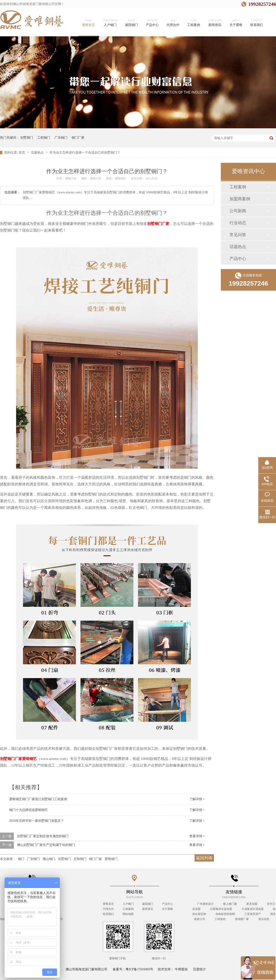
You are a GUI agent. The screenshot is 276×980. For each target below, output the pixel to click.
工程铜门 (44, 138)
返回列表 (204, 858)
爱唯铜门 (111, 859)
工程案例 (238, 187)
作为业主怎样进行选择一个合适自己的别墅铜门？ (85, 153)
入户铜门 (128, 904)
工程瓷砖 (220, 919)
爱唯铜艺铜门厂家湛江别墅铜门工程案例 (38, 799)
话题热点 (38, 153)
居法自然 (264, 919)
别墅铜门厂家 (158, 224)
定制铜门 (80, 859)
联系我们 (108, 914)
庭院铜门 (148, 904)
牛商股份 (181, 969)
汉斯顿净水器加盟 (221, 909)
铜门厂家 (78, 138)
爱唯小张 (71, 178)
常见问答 (238, 235)
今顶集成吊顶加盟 (253, 909)
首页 (22, 153)
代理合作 (108, 909)
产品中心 (238, 259)
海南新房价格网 (226, 914)
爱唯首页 (108, 904)
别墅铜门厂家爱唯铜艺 (18, 759)
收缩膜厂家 (242, 919)
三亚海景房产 (253, 914)
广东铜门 (61, 138)
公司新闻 (238, 211)
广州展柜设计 (206, 904)
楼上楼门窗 (230, 904)
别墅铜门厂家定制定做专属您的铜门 (43, 836)
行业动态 (238, 223)
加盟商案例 (240, 199)
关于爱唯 (167, 909)
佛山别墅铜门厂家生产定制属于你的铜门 (46, 845)
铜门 (21, 859)
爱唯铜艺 (121, 178)
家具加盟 (252, 904)
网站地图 (128, 914)
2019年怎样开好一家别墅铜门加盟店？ (37, 821)
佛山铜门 (49, 859)
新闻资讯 (148, 909)
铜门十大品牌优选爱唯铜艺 (29, 810)
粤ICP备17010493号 (139, 969)
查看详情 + (197, 836)
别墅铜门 (27, 138)
